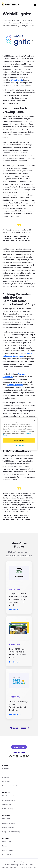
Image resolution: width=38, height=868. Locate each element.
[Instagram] (24, 757)
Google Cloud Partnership (11, 832)
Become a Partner (9, 823)
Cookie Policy (28, 865)
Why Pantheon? (8, 796)
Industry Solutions (9, 800)
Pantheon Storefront (10, 786)
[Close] (34, 420)
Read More (15, 610)
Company (6, 769)
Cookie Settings (19, 445)
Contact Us (19, 747)
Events (5, 846)
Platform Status (8, 850)
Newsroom (6, 782)
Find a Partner (7, 819)
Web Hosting (7, 804)
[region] (19, 434)
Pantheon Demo (8, 855)
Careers (5, 773)
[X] (14, 757)
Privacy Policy (19, 862)
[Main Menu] (35, 5)
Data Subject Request (13, 865)
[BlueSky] (27, 757)
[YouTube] (21, 757)
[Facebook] (11, 757)
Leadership (6, 777)
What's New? (7, 842)
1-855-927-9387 (19, 752)
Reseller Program (8, 827)
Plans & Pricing (7, 809)
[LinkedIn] (17, 757)
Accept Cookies (19, 440)
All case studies (19, 728)
